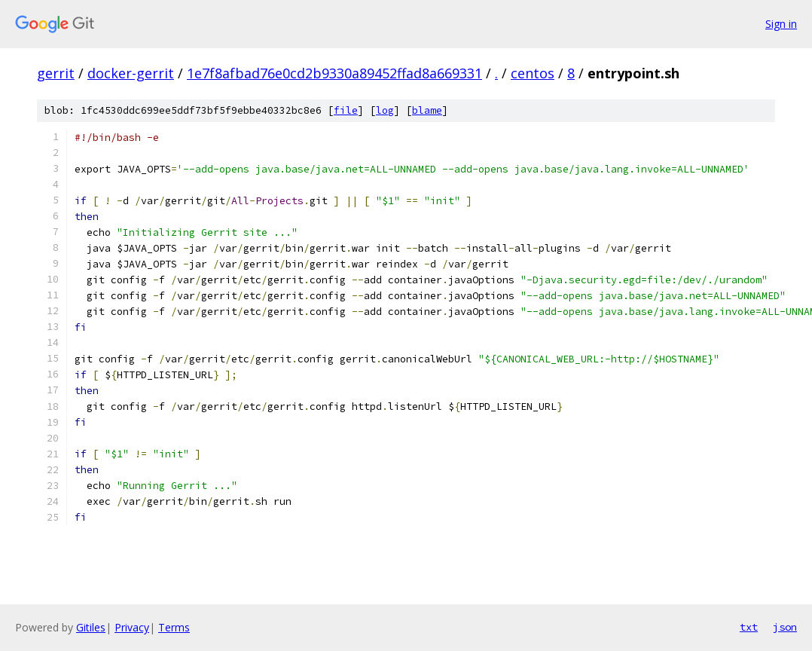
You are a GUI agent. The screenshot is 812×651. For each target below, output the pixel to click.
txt (749, 627)
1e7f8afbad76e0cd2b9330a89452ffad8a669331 (334, 73)
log (385, 110)
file (346, 110)
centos (533, 73)
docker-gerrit (131, 73)
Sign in (781, 24)
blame (427, 110)
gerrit (56, 73)
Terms (174, 627)
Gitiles (91, 627)
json (785, 627)
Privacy (132, 627)
